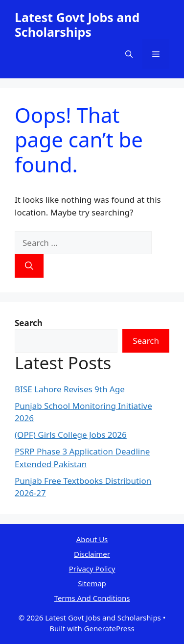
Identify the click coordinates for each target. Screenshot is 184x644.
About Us (92, 539)
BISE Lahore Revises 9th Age (70, 389)
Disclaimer (92, 554)
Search (146, 341)
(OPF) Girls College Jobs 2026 (71, 435)
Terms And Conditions (92, 598)
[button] (129, 54)
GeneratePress (109, 628)
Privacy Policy (92, 569)
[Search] (29, 266)
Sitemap (92, 583)
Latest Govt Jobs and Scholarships (77, 24)
